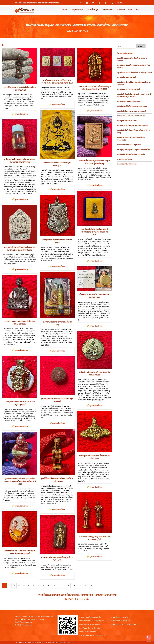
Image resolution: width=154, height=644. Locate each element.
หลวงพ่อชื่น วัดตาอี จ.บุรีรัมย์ (126, 77)
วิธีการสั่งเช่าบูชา (93, 10)
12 (61, 585)
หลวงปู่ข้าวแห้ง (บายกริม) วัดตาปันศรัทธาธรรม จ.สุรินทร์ (132, 59)
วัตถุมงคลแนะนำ (78, 10)
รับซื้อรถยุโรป (126, 621)
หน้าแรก (65, 10)
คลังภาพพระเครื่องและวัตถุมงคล (90, 624)
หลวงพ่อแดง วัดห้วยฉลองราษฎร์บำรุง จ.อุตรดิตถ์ (133, 125)
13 (67, 585)
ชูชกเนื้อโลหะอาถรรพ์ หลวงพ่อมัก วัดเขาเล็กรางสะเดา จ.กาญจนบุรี (20, 89)
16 (86, 585)
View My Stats (82, 642)
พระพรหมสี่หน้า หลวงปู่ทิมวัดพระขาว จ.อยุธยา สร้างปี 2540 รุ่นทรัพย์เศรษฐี (94, 162)
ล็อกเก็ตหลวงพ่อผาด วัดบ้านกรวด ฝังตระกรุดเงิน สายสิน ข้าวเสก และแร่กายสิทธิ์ (20, 552)
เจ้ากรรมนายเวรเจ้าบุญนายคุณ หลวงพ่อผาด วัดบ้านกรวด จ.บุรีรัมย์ (94, 538)
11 (55, 585)
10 (49, 585)
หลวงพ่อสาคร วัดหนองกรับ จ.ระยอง (129, 101)
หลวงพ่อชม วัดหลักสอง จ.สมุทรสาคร (129, 145)
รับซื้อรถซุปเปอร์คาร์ (118, 624)
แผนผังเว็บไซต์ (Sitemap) (88, 632)
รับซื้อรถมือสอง (131, 624)
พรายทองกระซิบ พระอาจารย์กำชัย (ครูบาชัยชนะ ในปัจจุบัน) (57, 559)
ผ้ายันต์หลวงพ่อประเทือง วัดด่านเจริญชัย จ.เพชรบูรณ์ (57, 164)
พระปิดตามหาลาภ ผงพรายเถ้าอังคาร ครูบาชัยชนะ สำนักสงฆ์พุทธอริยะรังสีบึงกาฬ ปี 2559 (57, 82)
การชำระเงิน (95, 628)
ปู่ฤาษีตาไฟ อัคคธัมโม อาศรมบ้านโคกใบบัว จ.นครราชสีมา (131, 139)
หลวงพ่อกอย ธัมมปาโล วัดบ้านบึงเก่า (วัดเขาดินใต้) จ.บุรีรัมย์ (133, 67)
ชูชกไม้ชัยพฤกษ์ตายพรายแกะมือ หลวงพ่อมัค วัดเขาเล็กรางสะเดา (57, 480)
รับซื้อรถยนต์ (115, 621)
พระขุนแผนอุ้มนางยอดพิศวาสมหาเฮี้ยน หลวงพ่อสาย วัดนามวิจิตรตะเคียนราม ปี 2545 (20, 249)
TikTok (119, 3)
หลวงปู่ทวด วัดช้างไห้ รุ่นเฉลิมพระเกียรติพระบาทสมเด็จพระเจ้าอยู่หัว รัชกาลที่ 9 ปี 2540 (94, 232)
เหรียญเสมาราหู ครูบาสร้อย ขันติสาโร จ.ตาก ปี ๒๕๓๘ (57, 241)
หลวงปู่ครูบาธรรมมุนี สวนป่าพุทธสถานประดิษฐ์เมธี (134, 150)
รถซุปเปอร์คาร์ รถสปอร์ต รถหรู (122, 617)
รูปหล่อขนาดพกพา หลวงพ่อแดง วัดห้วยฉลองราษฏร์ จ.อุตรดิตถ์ (20, 323)
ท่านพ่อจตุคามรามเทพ (124, 159)
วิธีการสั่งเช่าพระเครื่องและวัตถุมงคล (92, 621)
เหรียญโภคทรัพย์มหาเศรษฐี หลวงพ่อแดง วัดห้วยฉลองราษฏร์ (94, 374)
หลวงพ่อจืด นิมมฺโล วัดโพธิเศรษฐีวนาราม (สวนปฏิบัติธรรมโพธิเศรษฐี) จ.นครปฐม (134, 95)
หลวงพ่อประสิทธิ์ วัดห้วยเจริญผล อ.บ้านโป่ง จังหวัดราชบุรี (134, 131)
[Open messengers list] (149, 637)
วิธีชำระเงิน (121, 10)
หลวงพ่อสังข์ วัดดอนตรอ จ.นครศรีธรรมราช (131, 116)
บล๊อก (130, 10)
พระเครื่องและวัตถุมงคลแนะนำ (90, 617)
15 (80, 585)
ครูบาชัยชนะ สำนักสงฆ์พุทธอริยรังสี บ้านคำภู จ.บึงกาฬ (135, 73)
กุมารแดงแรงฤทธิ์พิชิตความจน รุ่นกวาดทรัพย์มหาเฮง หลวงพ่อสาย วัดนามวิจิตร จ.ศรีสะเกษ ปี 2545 (20, 481)
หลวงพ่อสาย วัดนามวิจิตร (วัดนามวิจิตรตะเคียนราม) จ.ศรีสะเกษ (134, 83)
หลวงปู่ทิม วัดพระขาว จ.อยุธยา (127, 121)
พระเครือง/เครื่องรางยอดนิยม (127, 164)
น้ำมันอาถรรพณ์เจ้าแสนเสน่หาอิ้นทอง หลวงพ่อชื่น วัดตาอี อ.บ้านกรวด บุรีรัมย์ (20, 161)
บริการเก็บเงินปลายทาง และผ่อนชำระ (92, 635)
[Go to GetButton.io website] (149, 642)
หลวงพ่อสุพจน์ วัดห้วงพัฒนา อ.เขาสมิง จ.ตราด (132, 106)
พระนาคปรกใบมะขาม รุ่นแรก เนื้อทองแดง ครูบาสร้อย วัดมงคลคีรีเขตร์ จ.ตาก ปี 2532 (94, 88)
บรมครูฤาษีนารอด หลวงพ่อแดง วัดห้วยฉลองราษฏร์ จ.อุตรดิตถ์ (20, 403)
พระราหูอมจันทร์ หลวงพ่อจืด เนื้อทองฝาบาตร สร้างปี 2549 (94, 457)
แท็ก (137, 10)
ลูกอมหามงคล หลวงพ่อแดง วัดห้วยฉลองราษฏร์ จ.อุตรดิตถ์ (57, 400)
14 (74, 585)
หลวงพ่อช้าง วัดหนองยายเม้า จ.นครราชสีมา (131, 154)
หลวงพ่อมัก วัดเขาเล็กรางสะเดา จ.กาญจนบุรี (131, 111)
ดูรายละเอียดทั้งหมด (21, 114)
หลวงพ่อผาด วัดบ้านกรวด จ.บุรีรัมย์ (128, 89)
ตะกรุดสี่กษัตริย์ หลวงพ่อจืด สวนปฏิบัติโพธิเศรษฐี (57, 323)
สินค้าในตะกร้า (108, 10)
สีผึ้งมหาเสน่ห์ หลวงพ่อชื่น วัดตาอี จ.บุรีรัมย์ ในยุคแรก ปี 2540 (94, 296)
